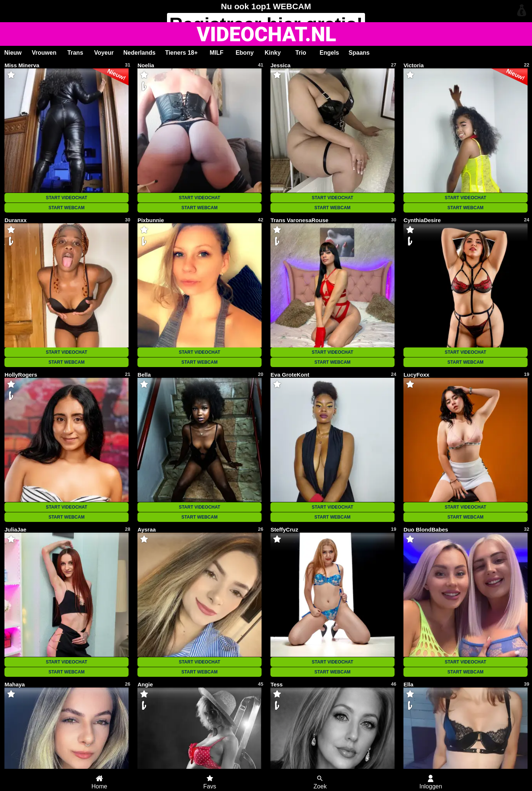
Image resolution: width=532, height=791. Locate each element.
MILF (216, 53)
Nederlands (139, 53)
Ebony (245, 53)
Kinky (273, 53)
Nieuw (13, 53)
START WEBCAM (66, 208)
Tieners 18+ (181, 53)
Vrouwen (44, 53)
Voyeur (104, 53)
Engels (329, 53)
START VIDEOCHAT (66, 198)
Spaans (359, 53)
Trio (301, 53)
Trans (75, 53)
